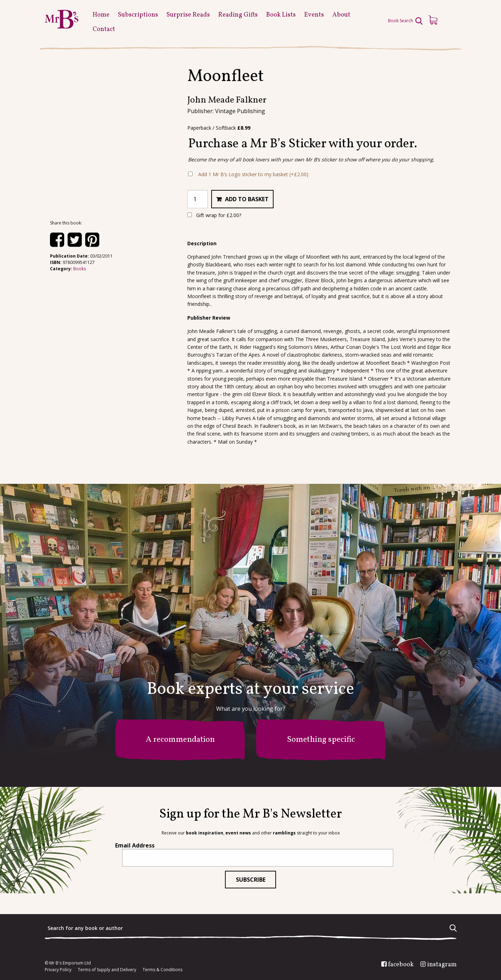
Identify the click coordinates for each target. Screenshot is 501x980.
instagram (442, 965)
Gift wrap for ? (214, 215)
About (341, 15)
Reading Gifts (238, 15)
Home (101, 15)
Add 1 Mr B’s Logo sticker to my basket (253, 174)
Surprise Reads (188, 15)
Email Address (135, 845)
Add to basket (247, 199)
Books (80, 269)
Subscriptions (138, 15)
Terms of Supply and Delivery (107, 970)
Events (314, 15)
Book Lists (281, 15)
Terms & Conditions (162, 970)
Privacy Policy (58, 970)
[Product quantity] (198, 199)
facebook (401, 965)
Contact (104, 29)
